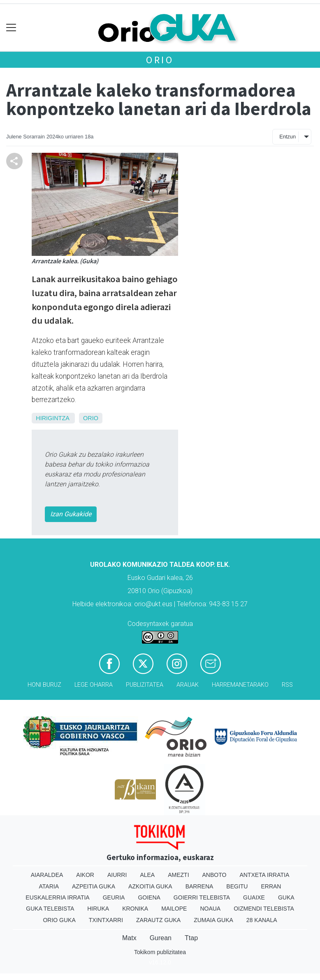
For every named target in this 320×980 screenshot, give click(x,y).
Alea (147, 875)
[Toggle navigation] (11, 28)
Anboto (214, 875)
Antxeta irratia (264, 875)
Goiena (149, 897)
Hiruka (98, 909)
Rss (287, 685)
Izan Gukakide (71, 514)
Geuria (114, 897)
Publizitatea (145, 685)
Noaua (210, 909)
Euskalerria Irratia (57, 897)
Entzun (288, 137)
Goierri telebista (202, 897)
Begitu (237, 886)
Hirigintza (52, 418)
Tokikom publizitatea (160, 952)
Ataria (49, 886)
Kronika (135, 909)
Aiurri (117, 875)
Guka (286, 897)
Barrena (199, 886)
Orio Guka (59, 920)
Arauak (188, 685)
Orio (160, 60)
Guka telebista (50, 909)
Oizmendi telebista (264, 909)
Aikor (85, 875)
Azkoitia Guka (150, 886)
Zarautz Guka (158, 920)
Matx (129, 938)
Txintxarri (106, 920)
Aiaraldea (47, 875)
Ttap (191, 938)
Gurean (161, 938)
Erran (271, 886)
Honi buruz (44, 685)
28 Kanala (262, 920)
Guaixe (254, 897)
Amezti (178, 875)
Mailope (174, 909)
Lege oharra (94, 685)
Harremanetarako (240, 685)
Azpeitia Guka (94, 886)
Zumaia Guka (213, 920)
